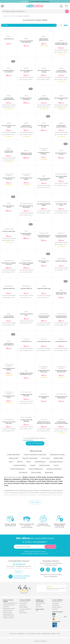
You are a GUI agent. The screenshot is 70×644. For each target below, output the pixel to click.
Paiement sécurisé (57, 612)
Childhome (25, 479)
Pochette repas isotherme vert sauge (26, 126)
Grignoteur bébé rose (9, 288)
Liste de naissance (57, 602)
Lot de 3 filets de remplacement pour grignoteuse (9, 317)
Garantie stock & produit (9, 616)
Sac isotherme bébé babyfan (61, 177)
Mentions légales (23, 607)
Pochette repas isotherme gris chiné (61, 71)
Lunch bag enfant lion (61, 341)
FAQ (37, 611)
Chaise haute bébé (13, 455)
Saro (27, 483)
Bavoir (11, 462)
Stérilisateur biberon (56, 462)
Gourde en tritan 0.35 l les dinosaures (61, 397)
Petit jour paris (52, 481)
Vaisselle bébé (58, 458)
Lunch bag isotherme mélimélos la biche (61, 317)
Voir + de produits (35, 443)
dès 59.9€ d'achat (10, 522)
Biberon (20, 462)
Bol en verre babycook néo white (26, 71)
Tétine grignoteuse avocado (44, 397)
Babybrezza (59, 477)
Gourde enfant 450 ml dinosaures (44, 153)
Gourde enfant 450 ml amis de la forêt (61, 371)
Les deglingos (21, 481)
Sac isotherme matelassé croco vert (9, 264)
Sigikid (47, 483)
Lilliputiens (32, 481)
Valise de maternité (57, 607)
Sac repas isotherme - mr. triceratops (26, 234)
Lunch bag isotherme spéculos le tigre (44, 317)
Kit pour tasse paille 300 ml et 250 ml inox (26, 42)
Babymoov (8, 479)
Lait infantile (23, 473)
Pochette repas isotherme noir (9, 152)
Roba (23, 483)
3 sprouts (32, 477)
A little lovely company (45, 477)
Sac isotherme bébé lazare (61, 204)
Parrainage (55, 609)
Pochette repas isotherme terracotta (44, 99)
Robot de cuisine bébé (30, 458)
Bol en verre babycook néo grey (44, 71)
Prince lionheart (14, 483)
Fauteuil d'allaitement (17, 469)
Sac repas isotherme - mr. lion (61, 154)
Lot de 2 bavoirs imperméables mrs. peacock (9, 345)
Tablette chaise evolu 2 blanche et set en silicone (44, 423)
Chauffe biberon (40, 462)
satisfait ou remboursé (43, 521)
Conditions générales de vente (10, 603)
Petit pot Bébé (36, 473)
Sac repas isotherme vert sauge (9, 126)
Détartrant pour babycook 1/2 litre (44, 39)
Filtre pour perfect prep (9, 231)
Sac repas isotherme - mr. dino (44, 126)
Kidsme (13, 481)
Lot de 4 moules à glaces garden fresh (44, 179)
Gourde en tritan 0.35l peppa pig (26, 420)
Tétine (29, 462)
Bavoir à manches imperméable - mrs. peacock (61, 294)
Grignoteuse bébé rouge (44, 288)
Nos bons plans (23, 604)
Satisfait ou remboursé (8, 618)
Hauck (58, 479)
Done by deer (50, 479)
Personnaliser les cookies (9, 609)
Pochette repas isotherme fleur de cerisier (61, 127)
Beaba (25, 477)
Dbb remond (39, 479)
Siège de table (14, 458)
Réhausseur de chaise (58, 455)
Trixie (6, 486)
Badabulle (17, 479)
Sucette (33, 465)
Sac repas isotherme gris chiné (61, 99)
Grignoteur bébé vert (26, 288)
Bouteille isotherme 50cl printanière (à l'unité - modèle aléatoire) (26, 374)
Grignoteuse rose (9, 39)
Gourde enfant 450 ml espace (26, 179)
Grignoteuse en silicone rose (26, 315)
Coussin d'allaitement (36, 469)
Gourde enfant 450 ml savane (9, 397)
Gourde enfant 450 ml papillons (9, 369)
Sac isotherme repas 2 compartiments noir (61, 236)
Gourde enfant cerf (26, 341)
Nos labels (38, 605)
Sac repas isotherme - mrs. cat (9, 207)
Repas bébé (49, 473)
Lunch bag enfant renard (44, 341)
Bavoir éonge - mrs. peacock (44, 262)
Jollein (7, 481)
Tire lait (56, 465)
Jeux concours (56, 605)
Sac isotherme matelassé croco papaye (26, 264)
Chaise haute (13, 634)
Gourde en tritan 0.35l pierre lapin (26, 395)
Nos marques (23, 605)
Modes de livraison (7, 612)
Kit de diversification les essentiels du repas (44, 236)
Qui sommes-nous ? (24, 602)
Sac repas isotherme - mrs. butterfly (9, 71)
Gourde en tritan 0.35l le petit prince (9, 423)
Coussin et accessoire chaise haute (35, 455)
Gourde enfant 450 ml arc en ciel (9, 179)
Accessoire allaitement (54, 469)
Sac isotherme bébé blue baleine (44, 204)
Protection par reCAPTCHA (40, 641)
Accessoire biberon (20, 465)
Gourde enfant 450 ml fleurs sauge (44, 371)
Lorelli (39, 481)
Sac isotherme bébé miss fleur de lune (26, 207)
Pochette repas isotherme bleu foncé (9, 99)
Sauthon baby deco (37, 483)
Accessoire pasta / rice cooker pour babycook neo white (61, 44)
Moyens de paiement (8, 614)
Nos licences (39, 607)
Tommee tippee (57, 483)
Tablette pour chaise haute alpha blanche (26, 154)
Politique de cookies (8, 610)
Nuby (44, 481)
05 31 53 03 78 (60, 527)
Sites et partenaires (40, 603)
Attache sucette (44, 465)
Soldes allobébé (23, 613)
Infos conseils (55, 604)
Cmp (32, 479)
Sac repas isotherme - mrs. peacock (26, 99)
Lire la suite (35, 502)
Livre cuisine (45, 458)
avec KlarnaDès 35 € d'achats (27, 522)
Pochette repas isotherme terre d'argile (61, 423)
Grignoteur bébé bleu (61, 261)
